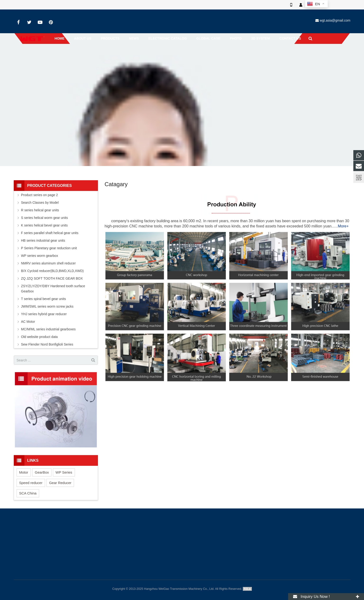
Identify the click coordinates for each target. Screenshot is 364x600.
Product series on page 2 (40, 195)
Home (173, 63)
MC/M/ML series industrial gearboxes (48, 329)
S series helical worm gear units (45, 218)
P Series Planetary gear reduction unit (49, 248)
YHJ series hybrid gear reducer (44, 314)
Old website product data (39, 337)
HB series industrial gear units (43, 240)
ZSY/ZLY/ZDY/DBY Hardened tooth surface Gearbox (53, 289)
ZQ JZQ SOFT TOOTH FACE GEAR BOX (52, 278)
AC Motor (28, 322)
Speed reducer (31, 483)
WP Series (64, 472)
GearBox (42, 472)
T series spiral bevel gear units (44, 299)
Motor (24, 472)
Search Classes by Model (40, 203)
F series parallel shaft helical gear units (50, 233)
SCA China (28, 493)
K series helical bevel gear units (44, 225)
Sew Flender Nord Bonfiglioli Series (47, 344)
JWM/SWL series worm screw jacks (47, 306)
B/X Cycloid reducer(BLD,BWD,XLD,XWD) (53, 271)
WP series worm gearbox (40, 256)
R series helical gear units (40, 210)
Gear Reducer (60, 483)
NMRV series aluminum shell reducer (48, 263)
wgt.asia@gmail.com (335, 20)
